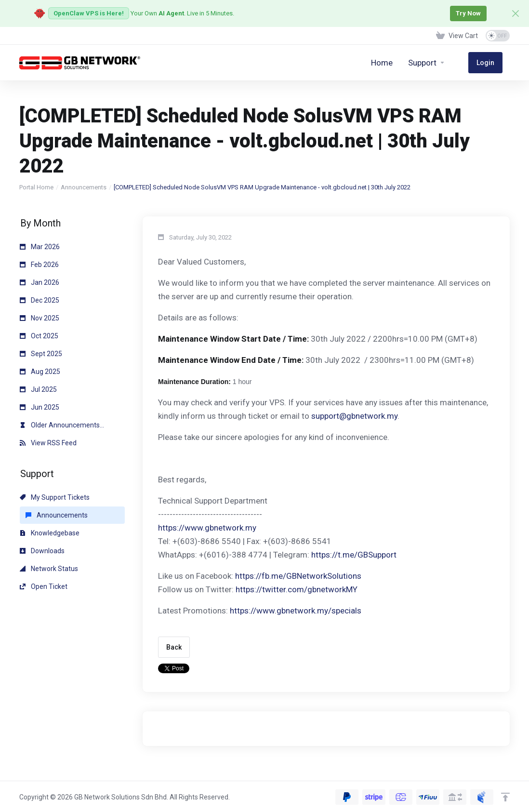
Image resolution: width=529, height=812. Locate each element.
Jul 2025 (38, 389)
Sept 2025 (41, 354)
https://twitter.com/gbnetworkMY (297, 589)
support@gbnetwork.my (354, 416)
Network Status (49, 569)
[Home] (397, 63)
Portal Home (36, 187)
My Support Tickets (55, 497)
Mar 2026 (40, 247)
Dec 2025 (40, 300)
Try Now (466, 13)
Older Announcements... (62, 425)
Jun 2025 (40, 407)
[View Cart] (457, 36)
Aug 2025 (40, 372)
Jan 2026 (40, 282)
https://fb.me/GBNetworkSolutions (298, 576)
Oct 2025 (39, 336)
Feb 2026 (39, 265)
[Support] (442, 63)
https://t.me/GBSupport (354, 555)
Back (174, 647)
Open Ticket (44, 586)
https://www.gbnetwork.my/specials (296, 611)
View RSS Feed (48, 443)
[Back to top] (505, 797)
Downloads (42, 551)
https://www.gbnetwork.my (207, 528)
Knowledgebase (50, 533)
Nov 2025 (40, 318)
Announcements (84, 187)
